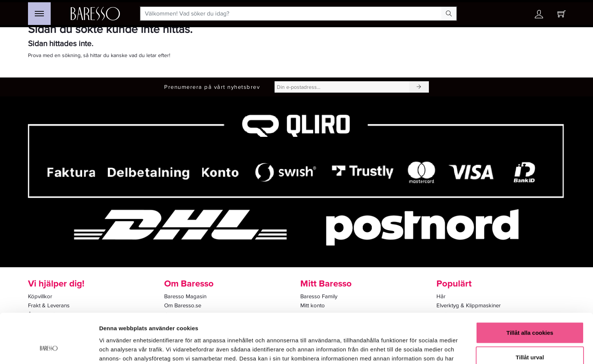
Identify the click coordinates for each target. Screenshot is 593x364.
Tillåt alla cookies (530, 290)
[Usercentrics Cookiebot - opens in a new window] (49, 349)
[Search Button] (449, 14)
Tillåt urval (530, 315)
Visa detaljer (411, 349)
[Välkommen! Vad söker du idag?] (291, 14)
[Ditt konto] (539, 16)
